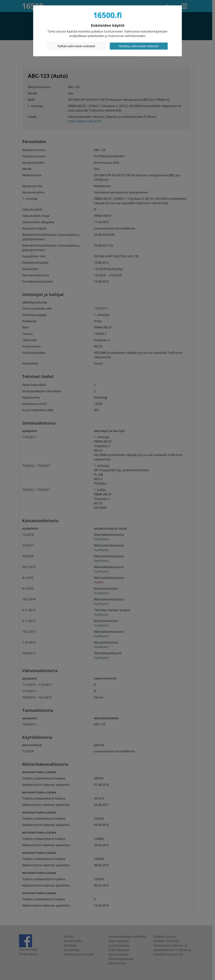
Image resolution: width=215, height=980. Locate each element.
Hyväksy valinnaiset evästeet (139, 46)
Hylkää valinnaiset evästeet (76, 46)
